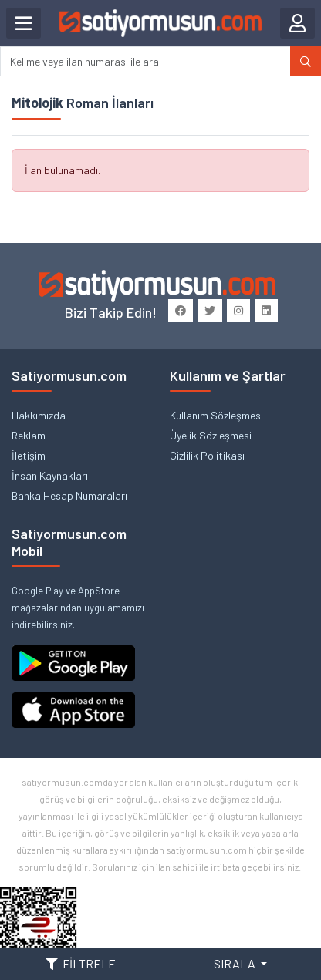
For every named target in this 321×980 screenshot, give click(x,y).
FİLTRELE (81, 963)
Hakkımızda (39, 415)
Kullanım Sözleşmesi (216, 415)
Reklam (29, 435)
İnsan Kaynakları (50, 475)
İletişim (29, 455)
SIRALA (236, 963)
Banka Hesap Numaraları (69, 495)
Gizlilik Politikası (207, 455)
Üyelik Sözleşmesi (211, 435)
